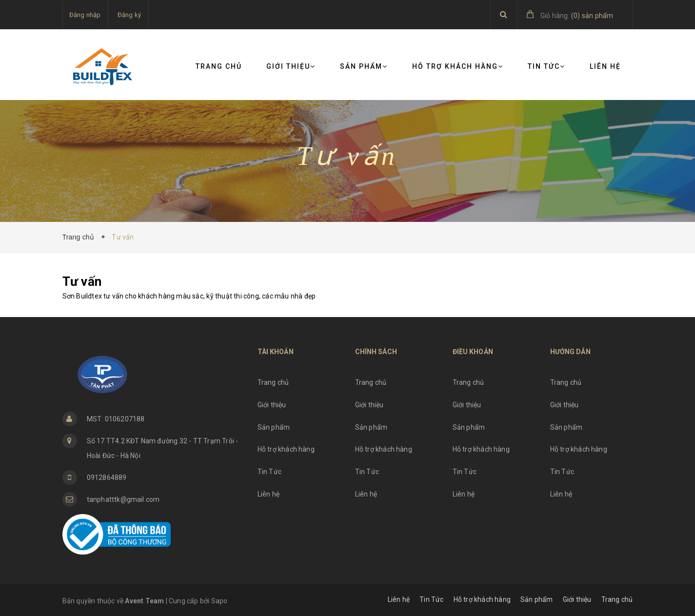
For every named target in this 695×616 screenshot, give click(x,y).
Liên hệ (605, 66)
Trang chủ (219, 66)
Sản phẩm (364, 66)
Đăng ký (129, 15)
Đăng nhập (85, 15)
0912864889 (107, 477)
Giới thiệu (291, 66)
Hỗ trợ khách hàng (458, 66)
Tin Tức (546, 66)
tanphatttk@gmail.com (123, 499)
